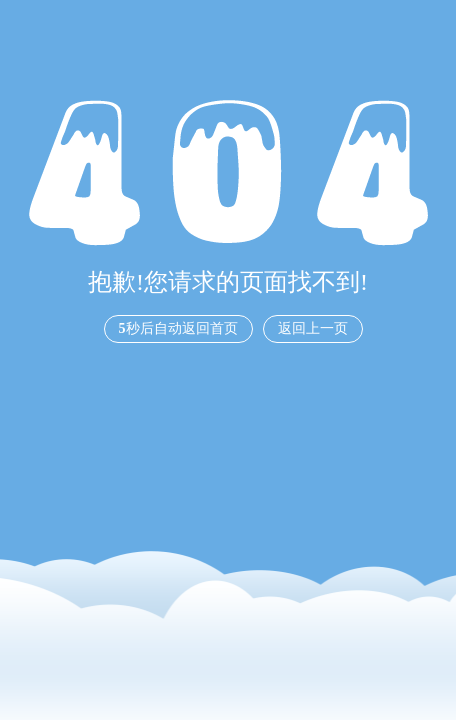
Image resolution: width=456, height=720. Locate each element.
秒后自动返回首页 (178, 328)
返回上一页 (313, 328)
